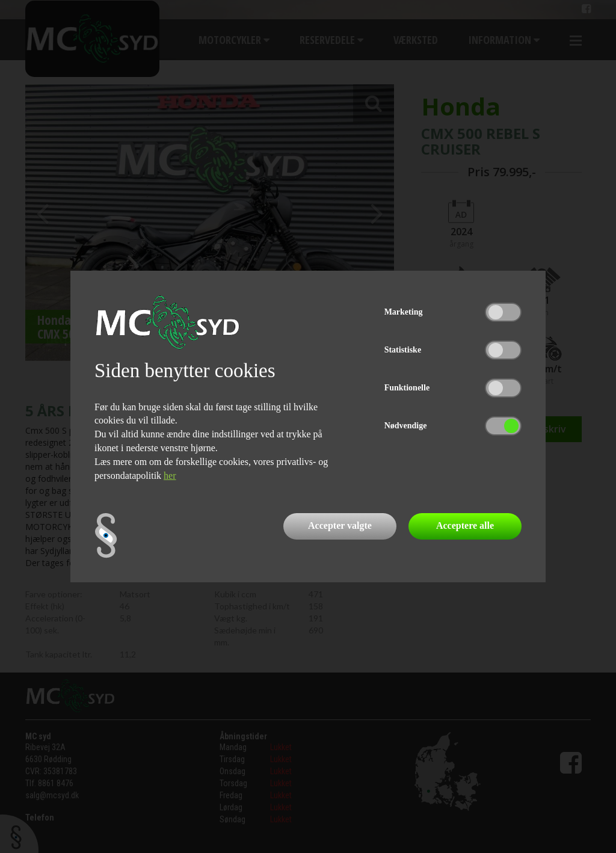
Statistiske (403, 350)
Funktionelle (407, 388)
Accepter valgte (340, 525)
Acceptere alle (465, 525)
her (170, 476)
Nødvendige (406, 426)
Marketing (404, 312)
